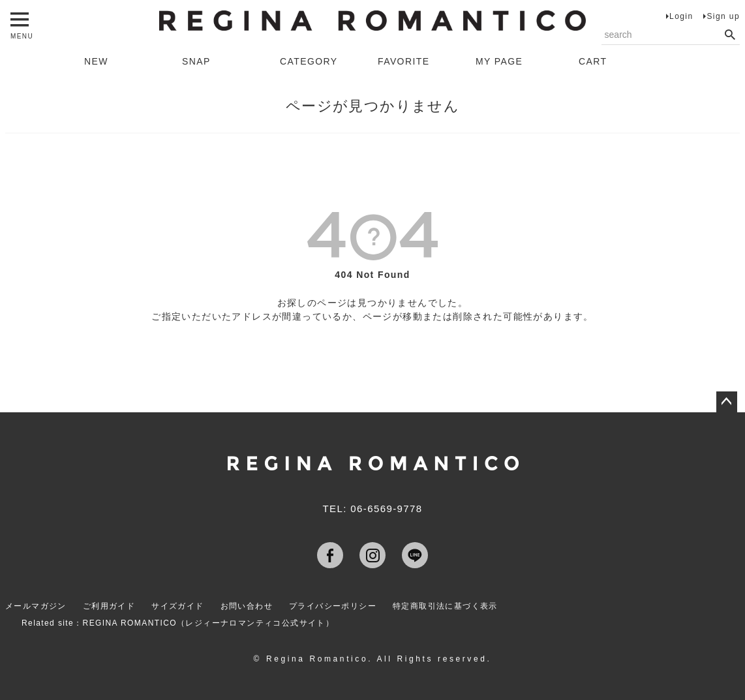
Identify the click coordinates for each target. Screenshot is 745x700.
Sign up (723, 16)
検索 (730, 35)
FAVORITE (403, 61)
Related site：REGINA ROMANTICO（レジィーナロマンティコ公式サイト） (178, 623)
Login (681, 16)
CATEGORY (309, 61)
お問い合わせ (247, 606)
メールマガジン (36, 606)
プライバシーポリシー (333, 606)
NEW (96, 61)
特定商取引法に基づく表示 (445, 606)
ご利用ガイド (109, 606)
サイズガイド (177, 606)
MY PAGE (499, 61)
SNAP (196, 61)
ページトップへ (727, 402)
